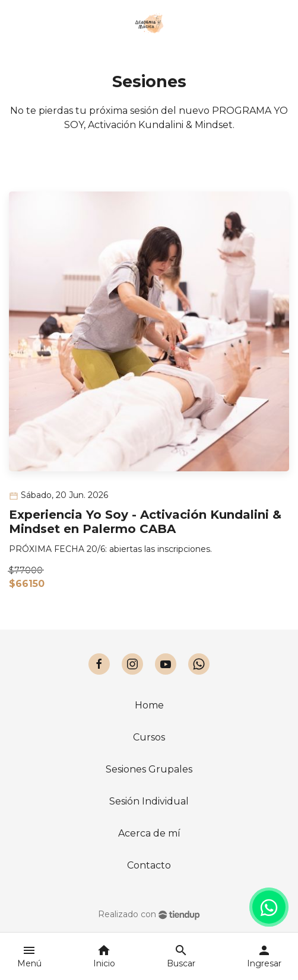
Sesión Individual (149, 801)
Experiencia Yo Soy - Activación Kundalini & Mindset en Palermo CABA (145, 522)
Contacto (149, 865)
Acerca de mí (149, 833)
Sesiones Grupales (149, 769)
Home (149, 705)
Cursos (149, 737)
